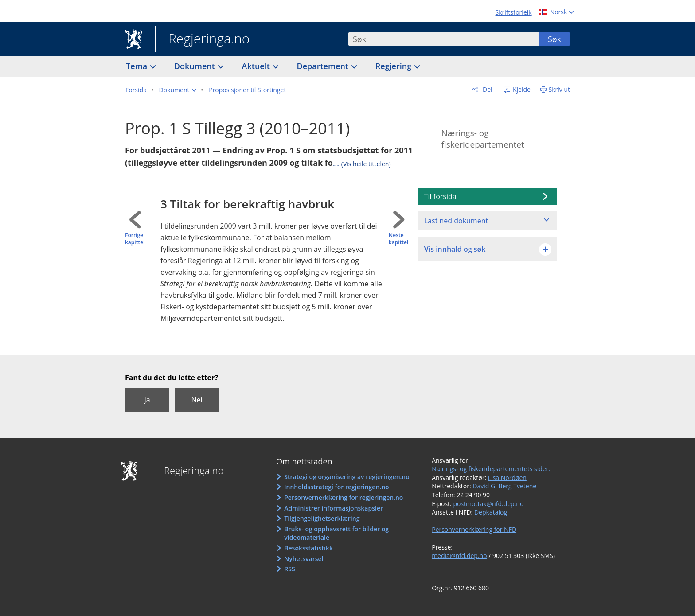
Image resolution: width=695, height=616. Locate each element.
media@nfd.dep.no (459, 556)
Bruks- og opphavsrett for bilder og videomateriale (336, 533)
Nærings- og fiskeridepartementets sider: (491, 469)
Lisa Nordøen (507, 478)
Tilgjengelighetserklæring (322, 518)
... (362, 163)
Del (486, 89)
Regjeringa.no (202, 39)
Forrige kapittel (135, 239)
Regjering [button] (394, 66)
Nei (197, 400)
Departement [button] (324, 66)
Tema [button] (138, 66)
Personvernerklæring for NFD (474, 529)
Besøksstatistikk (308, 548)
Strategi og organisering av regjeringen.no (347, 477)
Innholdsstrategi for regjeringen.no (336, 487)
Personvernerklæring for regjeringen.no (344, 497)
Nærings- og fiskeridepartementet (482, 139)
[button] (178, 90)
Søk (554, 39)
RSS (289, 569)
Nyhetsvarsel (304, 559)
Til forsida (440, 196)
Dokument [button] (196, 66)
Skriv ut (560, 89)
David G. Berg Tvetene (505, 486)
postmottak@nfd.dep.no (488, 504)
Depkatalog (491, 512)
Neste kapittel (398, 239)
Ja (147, 400)
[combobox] (444, 39)
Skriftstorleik (514, 12)
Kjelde (521, 89)
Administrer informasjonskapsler (334, 508)
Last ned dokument (456, 221)
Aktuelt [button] (257, 66)
